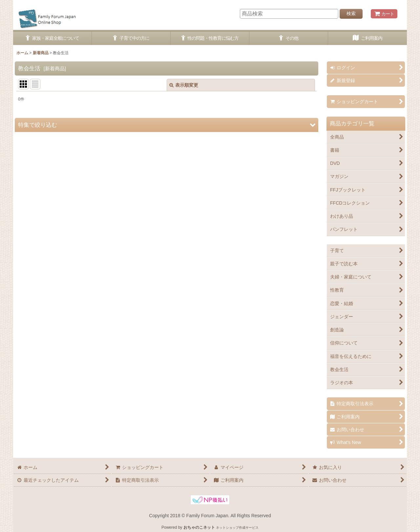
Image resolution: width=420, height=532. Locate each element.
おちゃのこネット (199, 527)
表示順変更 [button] (184, 85)
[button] (167, 125)
